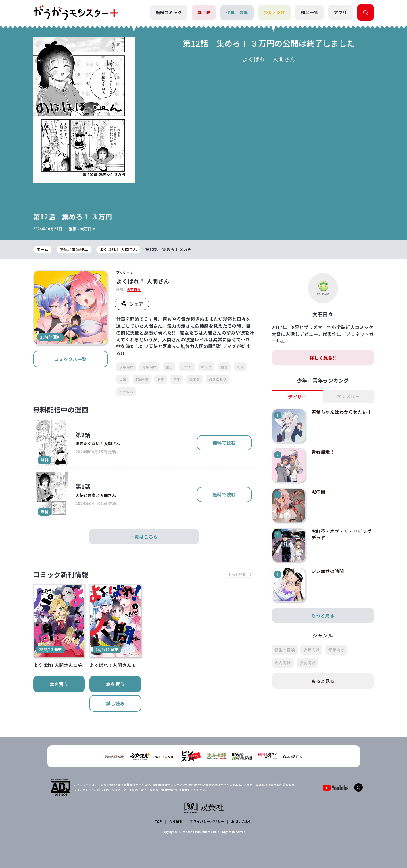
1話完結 (142, 379)
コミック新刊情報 (61, 574)
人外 (240, 367)
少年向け (126, 367)
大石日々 (88, 229)
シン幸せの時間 (327, 571)
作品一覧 (309, 12)
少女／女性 (275, 12)
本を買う (59, 684)
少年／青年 (237, 12)
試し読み (115, 703)
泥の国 (318, 491)
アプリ (341, 12)
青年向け (149, 367)
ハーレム (126, 392)
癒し (169, 367)
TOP (158, 821)
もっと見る (323, 615)
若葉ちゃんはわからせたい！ (341, 412)
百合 (224, 367)
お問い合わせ (242, 821)
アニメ (187, 367)
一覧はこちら (144, 537)
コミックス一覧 (70, 359)
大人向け (283, 663)
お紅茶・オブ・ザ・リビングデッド (341, 534)
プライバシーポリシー (207, 821)
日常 (123, 379)
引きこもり (218, 379)
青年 (177, 379)
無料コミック (169, 12)
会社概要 (176, 821)
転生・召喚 (285, 650)
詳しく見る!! (323, 358)
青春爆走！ (323, 452)
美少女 (194, 379)
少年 (161, 379)
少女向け (307, 663)
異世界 (204, 12)
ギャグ (206, 367)
